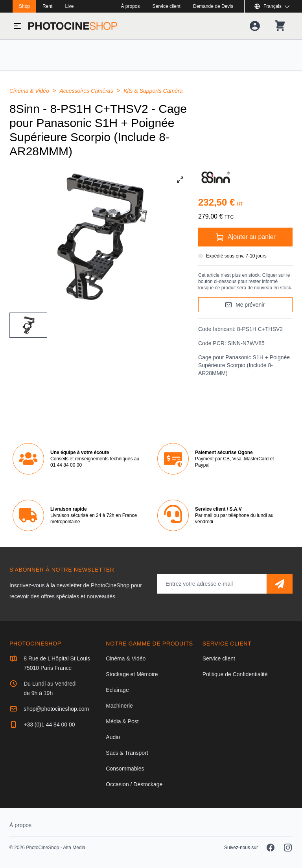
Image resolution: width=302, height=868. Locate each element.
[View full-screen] (180, 180)
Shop (24, 6)
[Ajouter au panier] (245, 237)
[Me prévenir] (245, 305)
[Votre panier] (280, 26)
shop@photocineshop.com (56, 709)
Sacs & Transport (127, 753)
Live (69, 6)
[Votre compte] (255, 26)
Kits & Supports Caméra (153, 91)
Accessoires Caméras (87, 91)
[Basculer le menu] (17, 26)
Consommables (125, 769)
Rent (47, 6)
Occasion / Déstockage (134, 784)
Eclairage (117, 690)
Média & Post (122, 721)
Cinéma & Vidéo (30, 91)
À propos (131, 6)
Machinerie (119, 706)
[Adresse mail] (212, 584)
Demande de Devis (213, 6)
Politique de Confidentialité (235, 674)
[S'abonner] (280, 584)
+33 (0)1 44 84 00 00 (49, 725)
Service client (167, 6)
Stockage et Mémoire (132, 674)
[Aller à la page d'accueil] (73, 26)
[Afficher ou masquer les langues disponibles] (272, 6)
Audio (113, 737)
